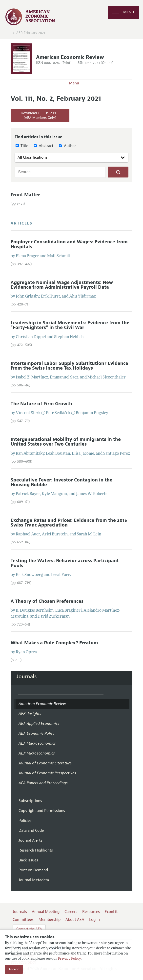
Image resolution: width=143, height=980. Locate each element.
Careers (71, 912)
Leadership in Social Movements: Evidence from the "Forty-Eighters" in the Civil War (70, 325)
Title (22, 146)
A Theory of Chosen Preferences (47, 601)
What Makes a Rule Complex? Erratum (54, 643)
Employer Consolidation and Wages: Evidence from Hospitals (69, 244)
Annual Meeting (46, 912)
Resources (91, 912)
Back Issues (28, 860)
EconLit (111, 912)
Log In (94, 920)
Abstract (44, 146)
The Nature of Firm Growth (41, 404)
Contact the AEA (29, 929)
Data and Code (31, 830)
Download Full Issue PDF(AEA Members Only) (40, 115)
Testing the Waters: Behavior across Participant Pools (65, 563)
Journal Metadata (34, 880)
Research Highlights (36, 850)
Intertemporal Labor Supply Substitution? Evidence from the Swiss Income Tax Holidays (69, 366)
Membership (50, 920)
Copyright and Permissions (42, 811)
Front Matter (25, 195)
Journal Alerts (30, 840)
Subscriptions (30, 801)
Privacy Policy (69, 959)
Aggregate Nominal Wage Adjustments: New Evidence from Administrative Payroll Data (62, 285)
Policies (25, 821)
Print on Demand (33, 870)
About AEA (75, 920)
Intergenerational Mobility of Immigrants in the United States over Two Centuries (66, 442)
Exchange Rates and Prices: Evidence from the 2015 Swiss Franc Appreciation (69, 523)
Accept (14, 969)
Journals (27, 677)
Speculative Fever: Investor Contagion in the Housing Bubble (61, 482)
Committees (23, 920)
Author (68, 146)
